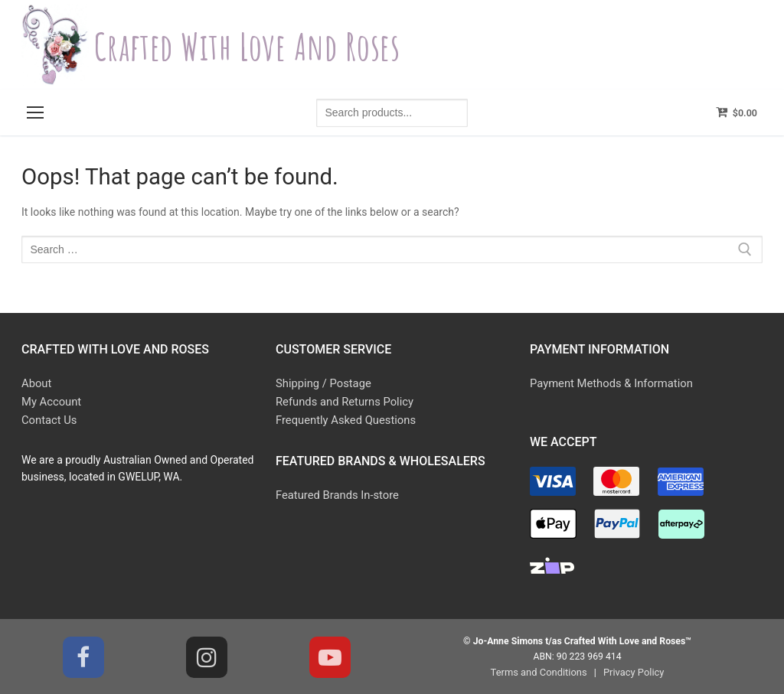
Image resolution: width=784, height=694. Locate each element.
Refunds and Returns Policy (341, 401)
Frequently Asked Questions (342, 418)
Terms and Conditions (541, 670)
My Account (50, 401)
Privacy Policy (631, 670)
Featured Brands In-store (334, 492)
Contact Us (48, 418)
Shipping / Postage (321, 383)
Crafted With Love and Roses (271, 45)
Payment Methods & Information (607, 383)
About (36, 383)
